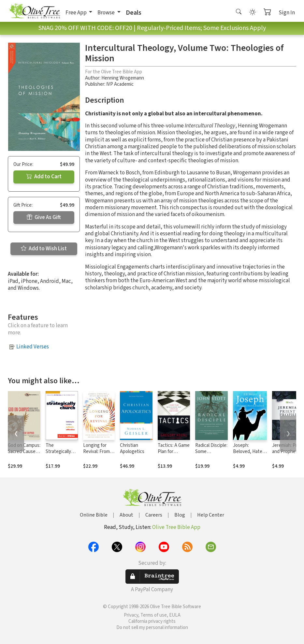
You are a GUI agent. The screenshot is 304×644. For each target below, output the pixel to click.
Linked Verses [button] (33, 347)
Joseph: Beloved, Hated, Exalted (250, 452)
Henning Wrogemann (123, 78)
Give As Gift (44, 217)
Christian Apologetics (132, 448)
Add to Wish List (44, 249)
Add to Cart (44, 177)
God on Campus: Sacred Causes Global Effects (24, 452)
